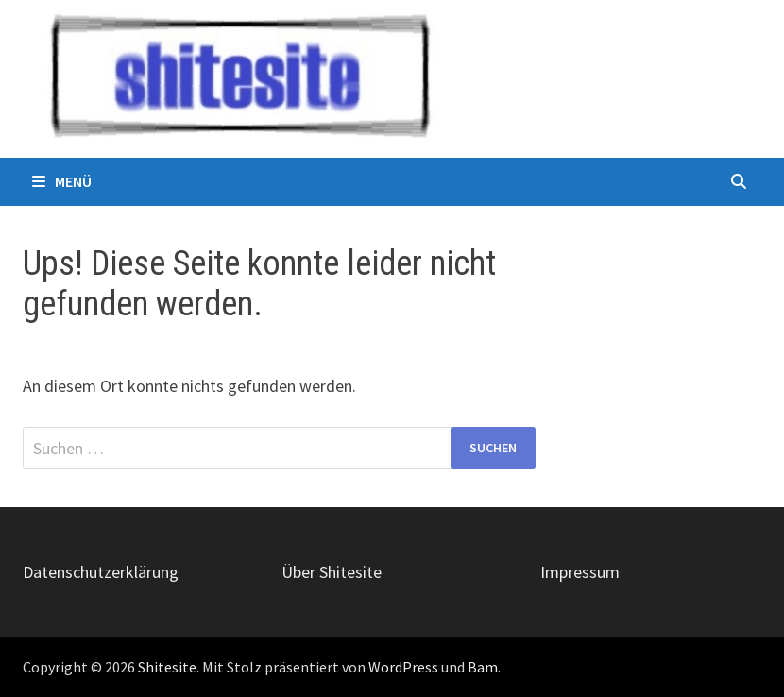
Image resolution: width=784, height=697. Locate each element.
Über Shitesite (332, 572)
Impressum (580, 572)
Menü (62, 181)
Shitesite (167, 667)
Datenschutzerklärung (101, 572)
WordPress (403, 667)
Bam (483, 667)
